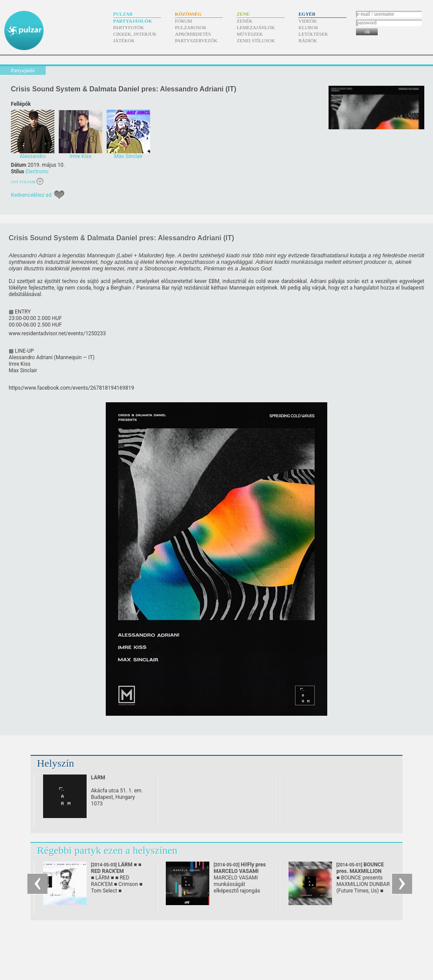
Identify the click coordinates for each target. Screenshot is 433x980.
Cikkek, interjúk (135, 34)
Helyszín (55, 763)
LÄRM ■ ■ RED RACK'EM (116, 871)
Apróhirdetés (193, 34)
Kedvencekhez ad (31, 195)
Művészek (250, 34)
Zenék (245, 21)
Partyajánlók (133, 21)
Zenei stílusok (256, 40)
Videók (308, 21)
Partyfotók (129, 27)
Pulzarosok (191, 27)
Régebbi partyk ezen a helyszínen (107, 850)
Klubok (309, 27)
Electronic (37, 172)
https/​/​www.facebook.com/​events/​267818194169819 (71, 388)
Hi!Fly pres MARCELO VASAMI (240, 871)
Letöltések (313, 34)
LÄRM (98, 778)
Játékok (124, 40)
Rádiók (308, 40)
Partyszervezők (196, 40)
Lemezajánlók (256, 27)
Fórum (183, 21)
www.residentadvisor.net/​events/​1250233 (57, 333)
